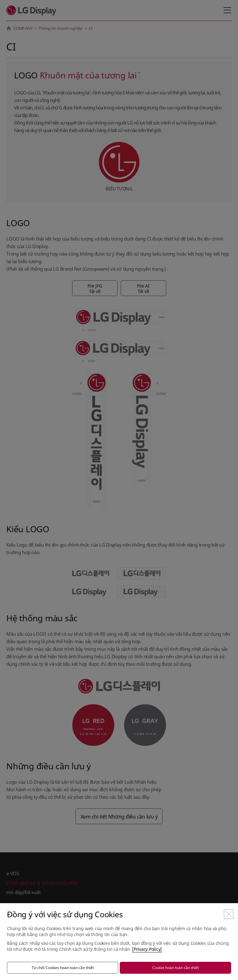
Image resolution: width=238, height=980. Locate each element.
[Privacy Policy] (147, 949)
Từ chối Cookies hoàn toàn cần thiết (63, 968)
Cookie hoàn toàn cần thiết (176, 968)
